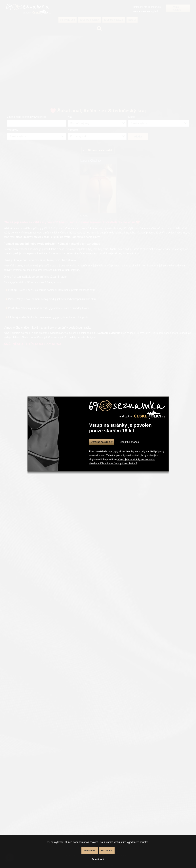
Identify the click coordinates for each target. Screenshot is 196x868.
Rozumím (107, 851)
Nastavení (90, 851)
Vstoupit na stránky (102, 442)
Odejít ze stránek (129, 442)
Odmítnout (98, 859)
